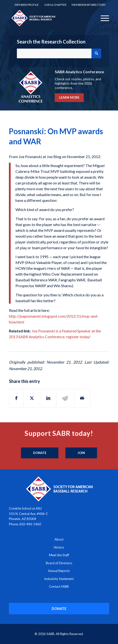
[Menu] (102, 18)
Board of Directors (59, 563)
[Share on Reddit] (65, 398)
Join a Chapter (55, 5)
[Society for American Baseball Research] (49, 18)
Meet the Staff (59, 555)
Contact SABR (59, 586)
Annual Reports (59, 571)
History (59, 547)
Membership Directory (89, 5)
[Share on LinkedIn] (48, 398)
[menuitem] (27, 5)
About (59, 539)
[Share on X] (32, 398)
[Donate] (40, 453)
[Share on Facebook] (16, 398)
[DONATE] (59, 609)
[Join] (81, 453)
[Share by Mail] (82, 398)
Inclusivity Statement (59, 579)
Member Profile (27, 5)
